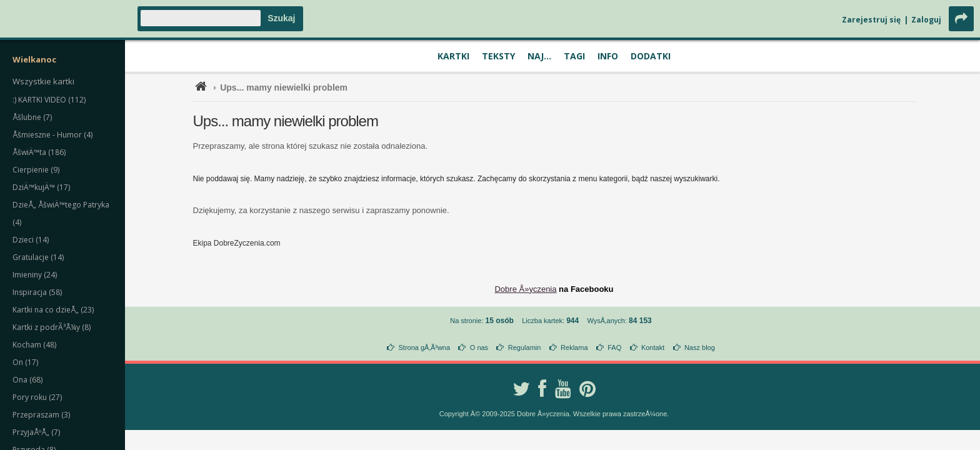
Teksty (498, 56)
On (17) (25, 362)
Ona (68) (27, 380)
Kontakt (653, 347)
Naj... (539, 56)
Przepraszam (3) (41, 415)
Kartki (453, 56)
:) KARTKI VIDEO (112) (49, 100)
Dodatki (651, 56)
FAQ (614, 347)
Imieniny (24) (35, 275)
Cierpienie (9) (36, 170)
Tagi (574, 56)
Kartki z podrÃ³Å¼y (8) (52, 327)
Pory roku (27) (37, 397)
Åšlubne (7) (32, 117)
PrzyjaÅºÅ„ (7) (36, 432)
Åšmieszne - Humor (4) (52, 135)
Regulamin (525, 347)
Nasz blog (700, 347)
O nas (479, 347)
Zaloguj (926, 20)
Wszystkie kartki (43, 81)
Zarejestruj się (871, 20)
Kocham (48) (34, 345)
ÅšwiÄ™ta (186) (39, 152)
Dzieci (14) (31, 240)
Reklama (574, 347)
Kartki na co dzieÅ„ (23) (53, 310)
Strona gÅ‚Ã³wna (425, 347)
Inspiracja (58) (37, 292)
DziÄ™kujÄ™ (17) (41, 187)
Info (608, 56)
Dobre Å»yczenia (525, 289)
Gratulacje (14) (38, 257)
